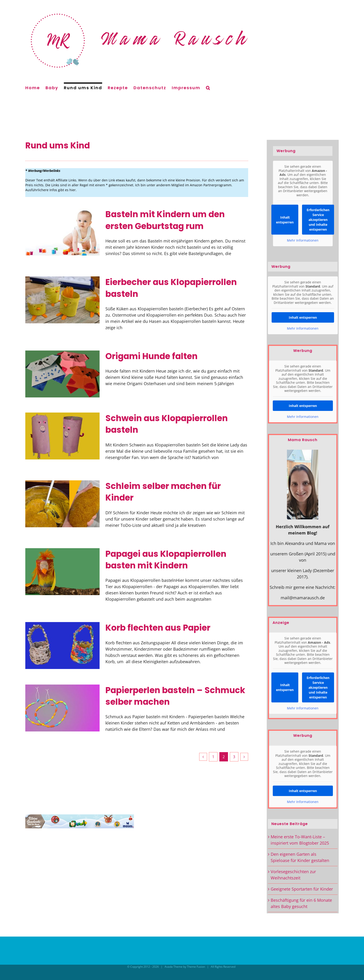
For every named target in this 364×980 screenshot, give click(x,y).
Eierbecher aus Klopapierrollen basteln (171, 288)
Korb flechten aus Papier (158, 628)
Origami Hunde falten (151, 356)
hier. (73, 190)
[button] (208, 87)
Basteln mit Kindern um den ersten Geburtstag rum (165, 220)
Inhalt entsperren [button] (285, 220)
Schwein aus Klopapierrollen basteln (167, 424)
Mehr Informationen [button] (303, 240)
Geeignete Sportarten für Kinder (302, 889)
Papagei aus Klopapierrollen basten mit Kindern (166, 560)
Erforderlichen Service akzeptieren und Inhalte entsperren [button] (318, 220)
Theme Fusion (196, 967)
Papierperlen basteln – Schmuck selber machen (175, 696)
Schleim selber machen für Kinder (163, 492)
